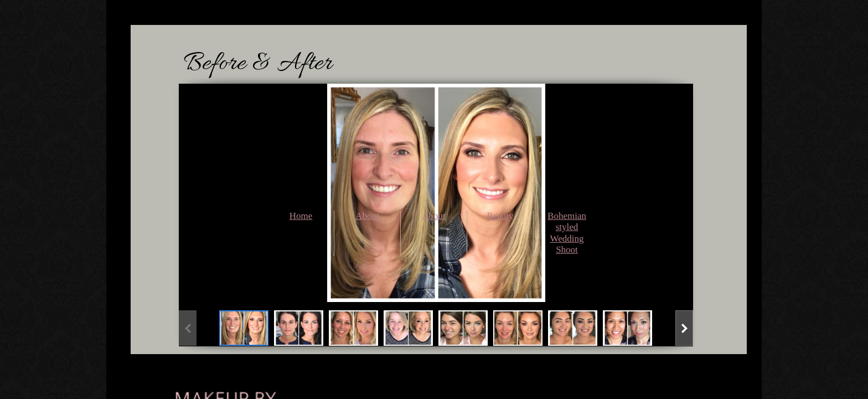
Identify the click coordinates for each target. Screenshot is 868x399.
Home (301, 216)
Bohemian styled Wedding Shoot (567, 233)
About (367, 216)
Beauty (500, 216)
